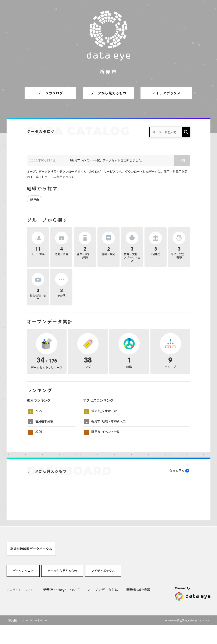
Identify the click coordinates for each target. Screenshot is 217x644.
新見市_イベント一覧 (106, 432)
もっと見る (177, 470)
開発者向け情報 (138, 608)
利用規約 (13, 639)
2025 (39, 411)
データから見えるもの (108, 93)
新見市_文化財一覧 (104, 411)
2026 (39, 432)
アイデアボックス (166, 93)
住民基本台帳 (44, 421)
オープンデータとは (103, 608)
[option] (31, 567)
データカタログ (50, 93)
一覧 (182, 160)
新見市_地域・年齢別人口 (108, 421)
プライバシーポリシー (35, 639)
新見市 (35, 200)
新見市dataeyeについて (62, 608)
